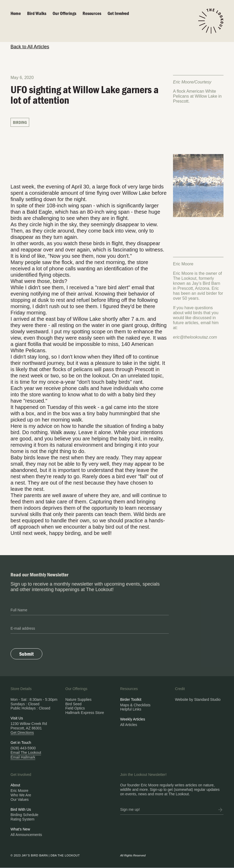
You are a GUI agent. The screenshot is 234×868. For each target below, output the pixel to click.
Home (16, 13)
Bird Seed (73, 704)
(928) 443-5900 (23, 748)
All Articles (129, 725)
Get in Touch (21, 743)
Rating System (22, 819)
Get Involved (118, 13)
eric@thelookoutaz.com (195, 337)
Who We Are (21, 795)
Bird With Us (21, 809)
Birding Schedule (24, 815)
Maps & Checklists (135, 705)
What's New (20, 829)
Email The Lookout (26, 753)
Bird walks (37, 13)
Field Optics (75, 708)
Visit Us (17, 718)
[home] (211, 21)
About (15, 785)
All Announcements (26, 835)
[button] (68, 13)
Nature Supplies (79, 699)
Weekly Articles (133, 719)
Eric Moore (19, 791)
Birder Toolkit (131, 699)
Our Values (20, 799)
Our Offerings (64, 13)
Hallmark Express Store (85, 713)
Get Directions (22, 733)
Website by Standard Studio (198, 699)
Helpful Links (131, 709)
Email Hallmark (23, 757)
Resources (92, 13)
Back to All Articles (30, 47)
